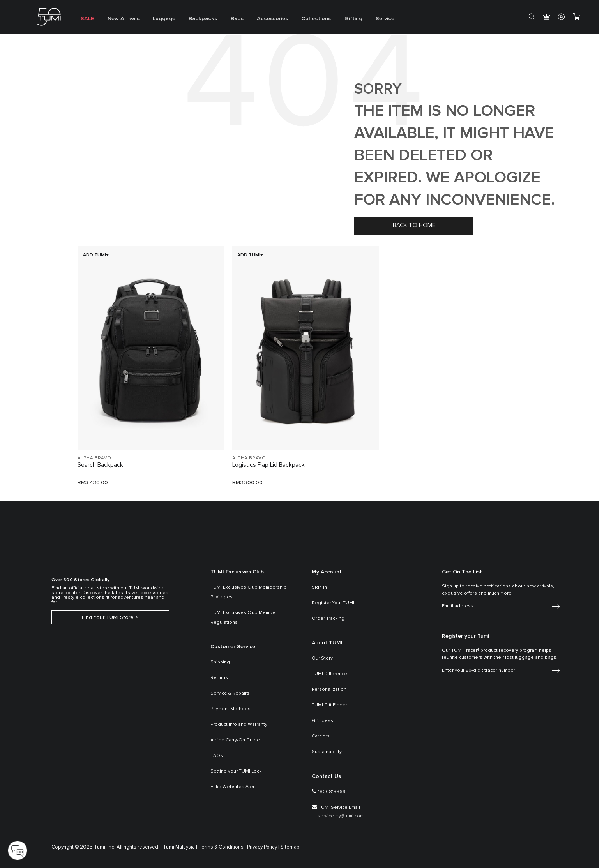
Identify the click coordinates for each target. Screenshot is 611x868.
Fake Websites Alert (233, 787)
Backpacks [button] (196, 19)
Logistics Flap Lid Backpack (269, 466)
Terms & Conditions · (222, 848)
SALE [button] (86, 19)
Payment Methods (230, 709)
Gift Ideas (322, 721)
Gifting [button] (339, 19)
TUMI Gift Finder (329, 706)
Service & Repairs (230, 694)
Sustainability (327, 752)
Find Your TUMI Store (108, 618)
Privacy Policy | (263, 848)
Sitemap (290, 848)
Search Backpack (100, 466)
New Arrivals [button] (121, 19)
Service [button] (369, 19)
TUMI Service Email (339, 808)
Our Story (322, 659)
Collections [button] (303, 19)
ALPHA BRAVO (94, 458)
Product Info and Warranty (239, 725)
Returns (219, 678)
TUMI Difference (329, 674)
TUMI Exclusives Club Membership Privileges (248, 592)
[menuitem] (86, 17)
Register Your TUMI (333, 603)
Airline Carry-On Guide (235, 741)
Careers (321, 737)
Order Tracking (328, 619)
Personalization (329, 690)
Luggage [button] (160, 19)
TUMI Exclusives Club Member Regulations (244, 618)
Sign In (319, 587)
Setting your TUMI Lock (236, 772)
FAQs (217, 756)
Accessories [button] (262, 19)
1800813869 (332, 792)
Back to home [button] (414, 225)
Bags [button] (228, 19)
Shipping (220, 663)
